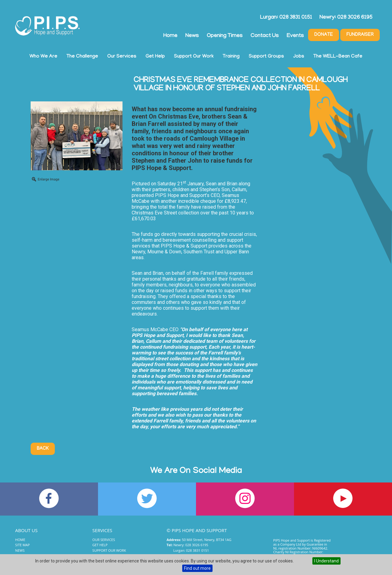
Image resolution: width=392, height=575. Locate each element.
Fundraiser (360, 35)
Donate (324, 35)
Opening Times (225, 36)
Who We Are (43, 57)
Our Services (122, 57)
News (192, 36)
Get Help (155, 57)
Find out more (197, 568)
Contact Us (265, 36)
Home (170, 36)
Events (295, 36)
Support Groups (266, 57)
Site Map (23, 545)
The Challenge (82, 57)
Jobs (299, 57)
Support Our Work (194, 57)
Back (43, 449)
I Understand (326, 561)
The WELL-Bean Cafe (338, 57)
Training (231, 57)
